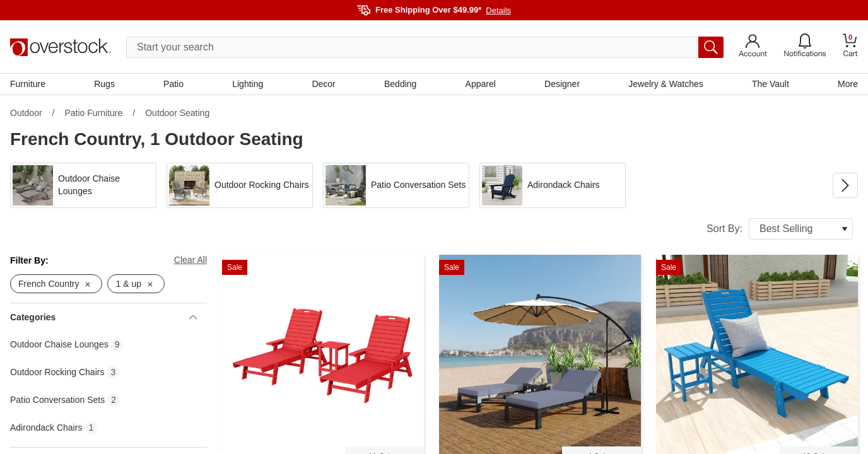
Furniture (28, 84)
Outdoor (26, 113)
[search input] (425, 47)
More (848, 84)
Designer (562, 84)
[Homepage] (61, 47)
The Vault (771, 84)
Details (498, 10)
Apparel (481, 84)
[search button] (711, 47)
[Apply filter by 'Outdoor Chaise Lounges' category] (83, 185)
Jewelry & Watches (666, 84)
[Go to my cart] (850, 47)
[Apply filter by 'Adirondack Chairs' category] (553, 185)
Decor (323, 84)
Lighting (248, 84)
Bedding (400, 84)
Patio (173, 84)
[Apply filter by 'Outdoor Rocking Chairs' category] (240, 185)
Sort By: (780, 229)
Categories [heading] (103, 317)
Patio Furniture (93, 113)
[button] (83, 185)
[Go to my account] (753, 47)
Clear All (191, 260)
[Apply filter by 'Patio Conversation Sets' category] (396, 185)
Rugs (104, 84)
